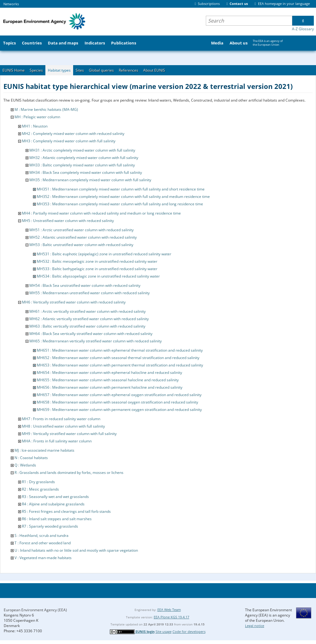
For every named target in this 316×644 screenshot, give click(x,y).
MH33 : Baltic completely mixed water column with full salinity (82, 165)
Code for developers (189, 631)
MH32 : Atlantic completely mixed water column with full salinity (84, 158)
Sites (80, 70)
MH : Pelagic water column (37, 117)
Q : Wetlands (25, 465)
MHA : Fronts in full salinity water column (57, 441)
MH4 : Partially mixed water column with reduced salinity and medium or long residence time (101, 213)
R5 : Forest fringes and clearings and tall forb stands (66, 511)
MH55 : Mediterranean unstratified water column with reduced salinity (89, 293)
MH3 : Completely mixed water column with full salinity (69, 141)
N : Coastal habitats (31, 458)
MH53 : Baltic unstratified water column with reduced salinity (81, 245)
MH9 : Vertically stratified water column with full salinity (69, 434)
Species (36, 70)
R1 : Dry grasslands (38, 482)
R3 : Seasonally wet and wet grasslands (55, 497)
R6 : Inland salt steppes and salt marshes (57, 519)
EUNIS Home (14, 70)
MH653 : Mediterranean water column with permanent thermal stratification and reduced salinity (120, 365)
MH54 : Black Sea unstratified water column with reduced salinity (85, 285)
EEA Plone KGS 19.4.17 (171, 617)
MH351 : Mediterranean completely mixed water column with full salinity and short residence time (121, 189)
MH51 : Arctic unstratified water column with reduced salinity (81, 230)
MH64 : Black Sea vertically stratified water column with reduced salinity (91, 334)
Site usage (164, 631)
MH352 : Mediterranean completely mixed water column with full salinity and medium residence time (123, 197)
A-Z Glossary (303, 29)
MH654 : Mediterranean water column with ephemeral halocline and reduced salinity (109, 372)
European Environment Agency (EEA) (35, 610)
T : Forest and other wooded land (43, 543)
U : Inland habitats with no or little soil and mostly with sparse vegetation (76, 550)
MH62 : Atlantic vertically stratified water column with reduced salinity (89, 319)
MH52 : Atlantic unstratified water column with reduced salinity (83, 237)
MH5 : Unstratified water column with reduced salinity (68, 221)
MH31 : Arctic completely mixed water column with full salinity (82, 150)
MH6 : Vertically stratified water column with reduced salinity (74, 302)
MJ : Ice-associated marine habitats (44, 450)
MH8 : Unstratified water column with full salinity (63, 426)
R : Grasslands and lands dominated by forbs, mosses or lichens (69, 473)
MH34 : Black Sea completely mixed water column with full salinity (86, 172)
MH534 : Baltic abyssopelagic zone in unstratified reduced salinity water (98, 276)
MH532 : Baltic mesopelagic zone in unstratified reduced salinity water (97, 261)
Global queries (101, 70)
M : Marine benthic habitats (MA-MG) (46, 109)
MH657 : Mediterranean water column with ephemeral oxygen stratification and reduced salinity (119, 395)
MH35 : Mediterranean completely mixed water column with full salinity (90, 180)
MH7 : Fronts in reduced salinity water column (61, 419)
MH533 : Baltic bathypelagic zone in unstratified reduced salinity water (97, 269)
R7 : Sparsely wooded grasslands (50, 526)
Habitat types (59, 70)
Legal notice (255, 626)
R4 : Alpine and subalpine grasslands (53, 504)
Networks (11, 4)
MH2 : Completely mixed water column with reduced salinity (73, 134)
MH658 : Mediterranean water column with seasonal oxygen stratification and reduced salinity (117, 402)
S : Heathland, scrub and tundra (42, 535)
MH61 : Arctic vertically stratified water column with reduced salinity (87, 311)
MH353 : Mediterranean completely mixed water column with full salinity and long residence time (120, 204)
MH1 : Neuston (35, 126)
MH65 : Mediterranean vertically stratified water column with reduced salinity (96, 341)
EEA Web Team (169, 610)
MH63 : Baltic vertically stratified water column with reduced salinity (87, 326)
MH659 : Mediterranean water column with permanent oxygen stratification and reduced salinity (119, 410)
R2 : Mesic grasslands (40, 489)
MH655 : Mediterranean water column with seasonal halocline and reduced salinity (108, 380)
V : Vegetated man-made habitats (43, 558)
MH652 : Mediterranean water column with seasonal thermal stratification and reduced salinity (118, 358)
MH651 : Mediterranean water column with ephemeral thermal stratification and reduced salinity (120, 350)
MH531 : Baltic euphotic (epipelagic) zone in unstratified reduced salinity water (104, 254)
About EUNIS (154, 70)
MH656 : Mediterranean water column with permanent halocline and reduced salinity (110, 387)
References (129, 70)
